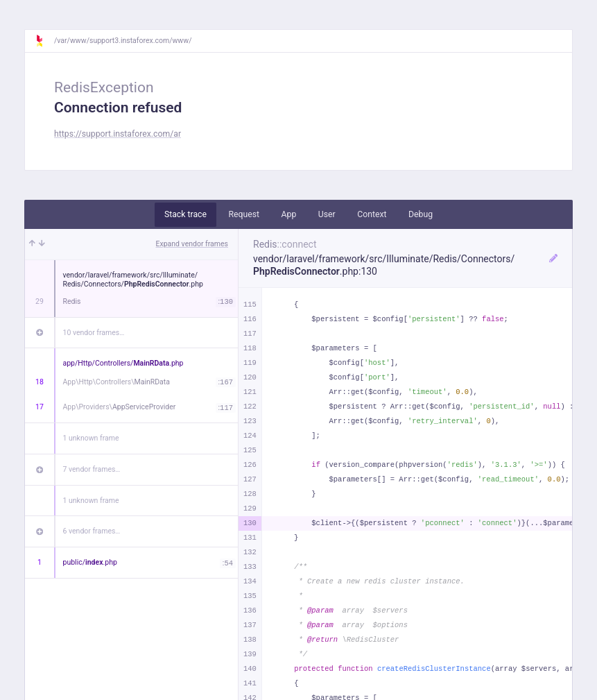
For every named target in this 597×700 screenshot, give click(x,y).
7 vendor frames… (92, 469)
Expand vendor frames (192, 244)
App (289, 214)
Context (372, 214)
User (327, 214)
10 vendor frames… (94, 333)
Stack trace (185, 214)
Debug (421, 214)
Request (244, 214)
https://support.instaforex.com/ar (118, 134)
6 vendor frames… (92, 531)
